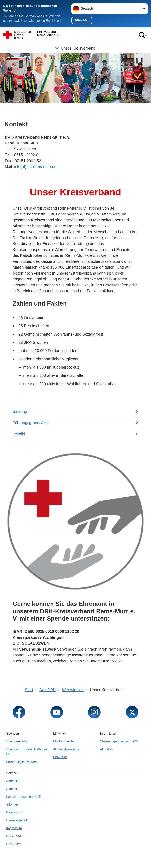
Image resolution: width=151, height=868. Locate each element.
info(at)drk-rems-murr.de (35, 167)
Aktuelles (106, 749)
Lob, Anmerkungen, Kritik (24, 797)
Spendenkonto (16, 741)
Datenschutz (15, 812)
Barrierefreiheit (17, 820)
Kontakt (12, 789)
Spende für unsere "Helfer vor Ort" (27, 752)
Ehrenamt (60, 757)
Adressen (13, 781)
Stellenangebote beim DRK (119, 741)
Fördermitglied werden (22, 762)
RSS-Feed (14, 836)
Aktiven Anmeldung (67, 749)
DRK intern (14, 844)
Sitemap (12, 805)
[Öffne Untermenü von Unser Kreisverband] (75, 48)
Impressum (14, 828)
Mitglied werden (64, 741)
